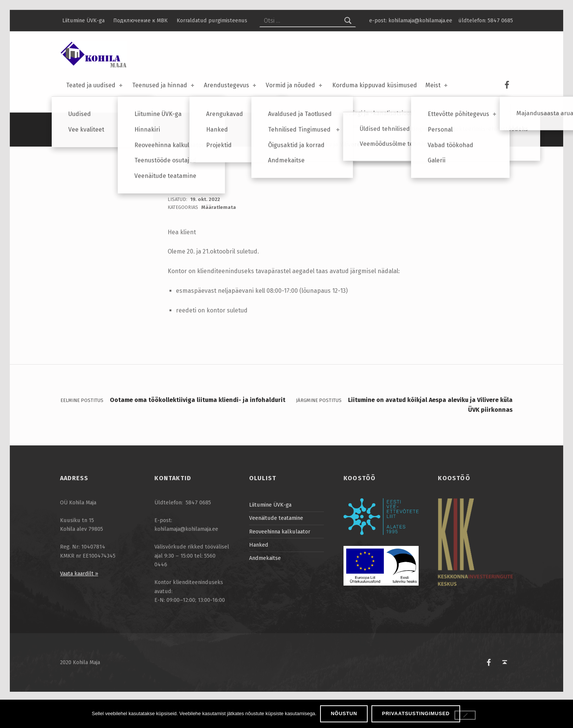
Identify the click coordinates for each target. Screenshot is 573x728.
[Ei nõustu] (465, 715)
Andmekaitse (265, 584)
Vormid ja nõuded (295, 85)
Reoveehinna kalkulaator (280, 558)
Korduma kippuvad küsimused (375, 85)
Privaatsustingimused (416, 713)
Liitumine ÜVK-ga (83, 20)
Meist (437, 85)
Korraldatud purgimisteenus (212, 20)
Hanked (259, 571)
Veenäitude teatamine (276, 544)
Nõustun (344, 713)
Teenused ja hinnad (164, 85)
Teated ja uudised (95, 85)
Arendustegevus (231, 85)
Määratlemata (219, 234)
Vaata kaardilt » (79, 600)
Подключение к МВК (140, 20)
